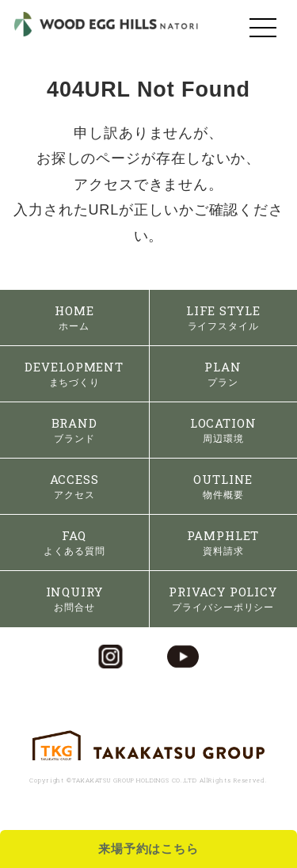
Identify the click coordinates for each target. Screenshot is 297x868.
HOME (74, 317)
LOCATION (223, 430)
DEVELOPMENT (74, 373)
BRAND (75, 430)
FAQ (74, 542)
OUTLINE (223, 486)
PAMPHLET (223, 542)
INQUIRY (74, 598)
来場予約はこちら (148, 849)
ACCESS (74, 486)
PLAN (223, 373)
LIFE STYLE (223, 317)
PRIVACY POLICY (223, 598)
